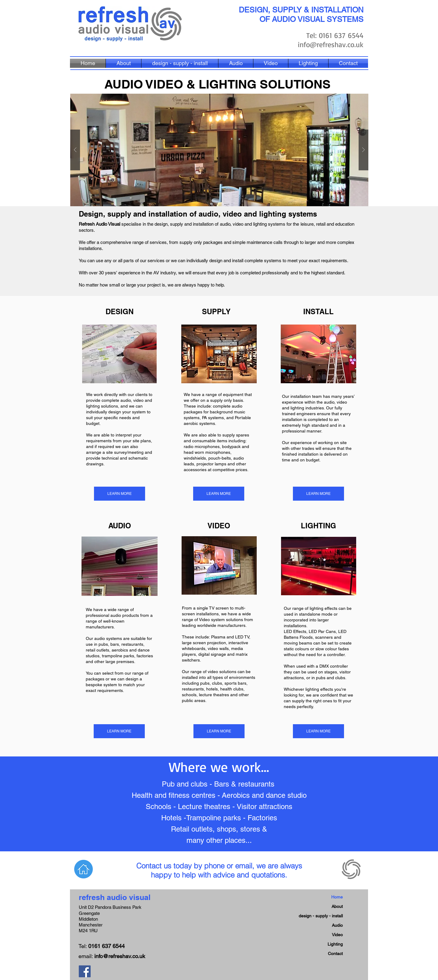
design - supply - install (321, 916)
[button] (219, 150)
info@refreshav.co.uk (331, 44)
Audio (337, 925)
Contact (335, 954)
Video (337, 935)
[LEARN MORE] (120, 494)
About (337, 906)
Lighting (335, 944)
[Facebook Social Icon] (85, 971)
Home (337, 897)
